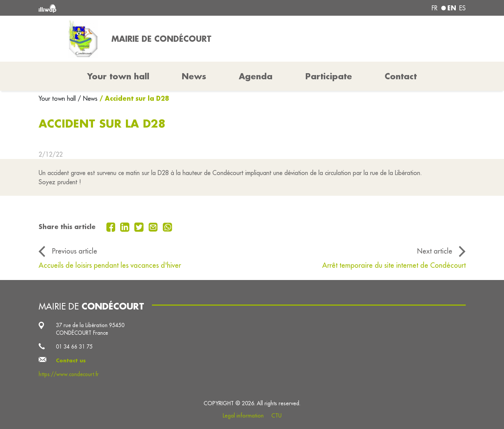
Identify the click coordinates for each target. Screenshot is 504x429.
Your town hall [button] (118, 76)
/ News (88, 98)
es (462, 8)
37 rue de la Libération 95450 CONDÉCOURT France (90, 329)
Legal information (243, 416)
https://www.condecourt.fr (69, 374)
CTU (276, 416)
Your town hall (58, 98)
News (194, 76)
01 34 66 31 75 (74, 347)
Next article (435, 251)
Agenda (256, 76)
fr (435, 8)
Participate (329, 76)
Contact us (71, 360)
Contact (401, 76)
